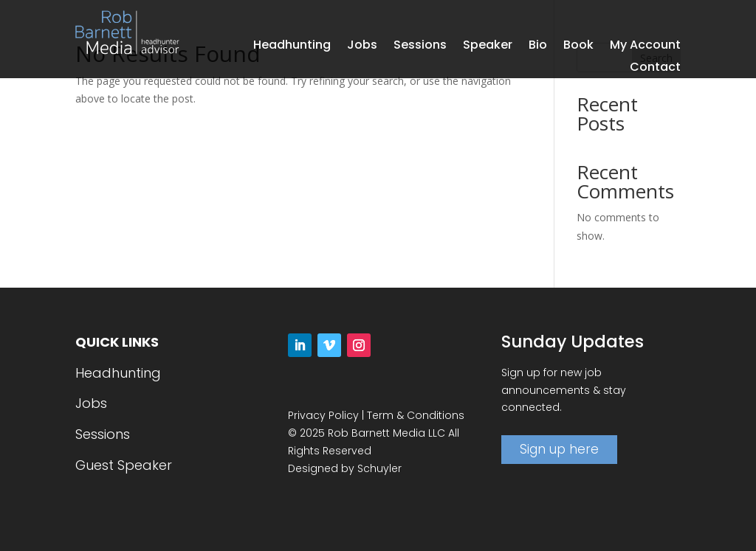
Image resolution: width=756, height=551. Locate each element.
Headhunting (292, 46)
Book (578, 46)
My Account (645, 46)
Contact (655, 69)
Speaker (488, 46)
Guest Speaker (124, 465)
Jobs (362, 46)
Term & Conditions (416, 415)
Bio (538, 46)
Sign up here (559, 449)
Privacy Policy (323, 415)
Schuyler (379, 468)
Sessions (420, 46)
